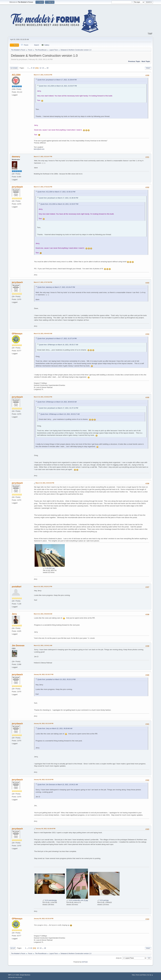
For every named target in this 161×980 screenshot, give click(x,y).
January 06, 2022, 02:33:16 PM (44, 919)
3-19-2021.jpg (49, 568)
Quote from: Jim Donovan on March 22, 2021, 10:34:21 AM (58, 785)
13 (43, 68)
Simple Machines (25, 975)
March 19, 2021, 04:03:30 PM (45, 483)
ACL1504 (16, 75)
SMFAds (10, 977)
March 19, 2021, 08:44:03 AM (43, 334)
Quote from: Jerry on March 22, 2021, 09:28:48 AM (55, 729)
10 (34, 68)
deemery (16, 157)
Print (148, 68)
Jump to (119, 958)
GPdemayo (17, 334)
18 (47, 68)
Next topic (146, 61)
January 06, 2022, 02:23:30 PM (44, 780)
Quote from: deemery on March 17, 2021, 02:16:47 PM (56, 287)
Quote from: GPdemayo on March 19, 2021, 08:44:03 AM (57, 402)
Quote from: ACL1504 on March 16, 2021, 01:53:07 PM (58, 86)
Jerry (14, 614)
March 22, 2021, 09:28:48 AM (43, 614)
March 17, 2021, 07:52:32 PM (43, 187)
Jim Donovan (18, 646)
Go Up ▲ (150, 975)
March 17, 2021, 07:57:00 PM (43, 282)
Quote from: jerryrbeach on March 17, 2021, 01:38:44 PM (57, 80)
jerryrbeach (17, 187)
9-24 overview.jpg (49, 900)
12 (40, 68)
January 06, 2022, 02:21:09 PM (44, 723)
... (30, 68)
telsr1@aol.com (39, 149)
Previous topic (134, 61)
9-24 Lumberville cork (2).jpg (77, 900)
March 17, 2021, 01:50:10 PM (43, 75)
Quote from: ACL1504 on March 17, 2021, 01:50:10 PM (56, 192)
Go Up (13, 948)
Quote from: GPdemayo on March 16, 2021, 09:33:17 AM (58, 345)
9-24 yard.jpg (103, 900)
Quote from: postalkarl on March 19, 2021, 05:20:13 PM (56, 679)
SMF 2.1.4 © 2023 (14, 975)
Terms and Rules (141, 975)
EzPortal (85, 962)
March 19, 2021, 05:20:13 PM (43, 587)
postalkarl (17, 587)
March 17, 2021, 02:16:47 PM (43, 157)
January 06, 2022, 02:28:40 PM (46, 829)
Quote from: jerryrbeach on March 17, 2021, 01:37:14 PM (57, 339)
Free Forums (18, 977)
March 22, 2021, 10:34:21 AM (43, 645)
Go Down (14, 68)
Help (133, 975)
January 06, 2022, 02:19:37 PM (44, 674)
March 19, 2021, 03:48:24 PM (43, 397)
